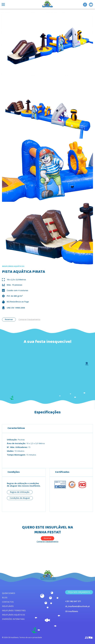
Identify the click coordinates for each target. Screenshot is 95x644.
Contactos (8, 602)
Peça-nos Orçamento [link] (79, 592)
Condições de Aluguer (20, 498)
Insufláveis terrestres (14, 610)
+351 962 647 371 (73, 601)
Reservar (9, 319)
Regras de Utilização (20, 492)
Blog (5, 597)
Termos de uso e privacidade (31, 638)
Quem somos (9, 593)
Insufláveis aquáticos (14, 615)
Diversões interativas (13, 619)
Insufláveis (8, 606)
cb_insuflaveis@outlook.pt (77, 606)
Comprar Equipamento (29, 319)
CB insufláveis (72, 611)
